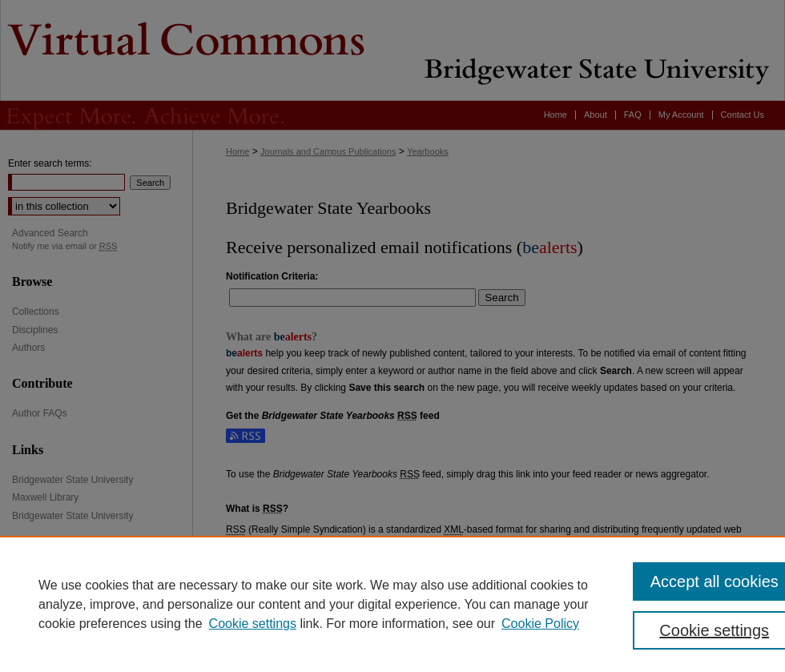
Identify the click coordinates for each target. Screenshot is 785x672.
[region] (392, 604)
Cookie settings (253, 624)
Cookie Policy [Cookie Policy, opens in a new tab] (540, 624)
